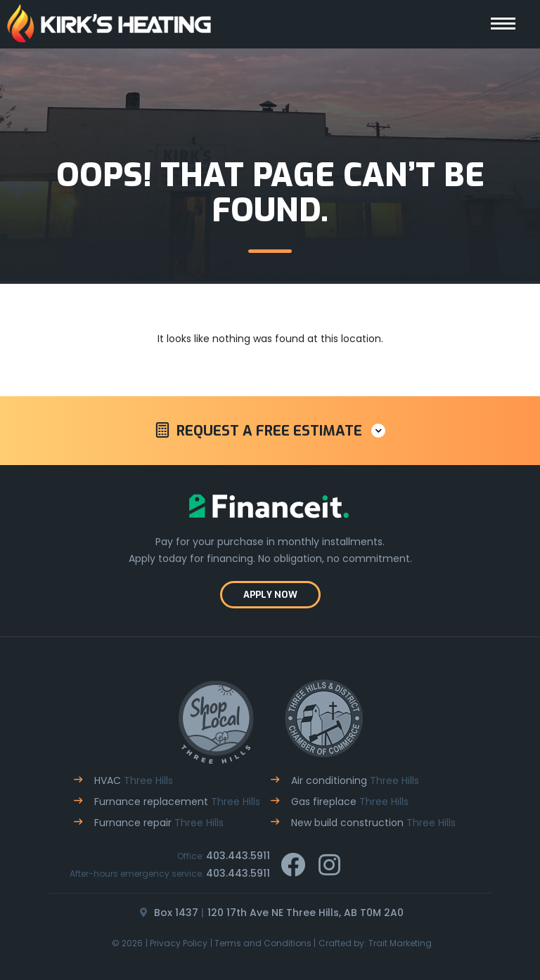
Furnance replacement (177, 802)
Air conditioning (355, 780)
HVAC (134, 780)
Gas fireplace (350, 802)
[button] (270, 431)
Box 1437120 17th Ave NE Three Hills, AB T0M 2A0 (270, 913)
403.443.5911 (238, 856)
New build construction (373, 823)
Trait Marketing (400, 943)
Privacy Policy (179, 943)
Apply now (270, 595)
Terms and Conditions (263, 943)
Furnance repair (159, 823)
